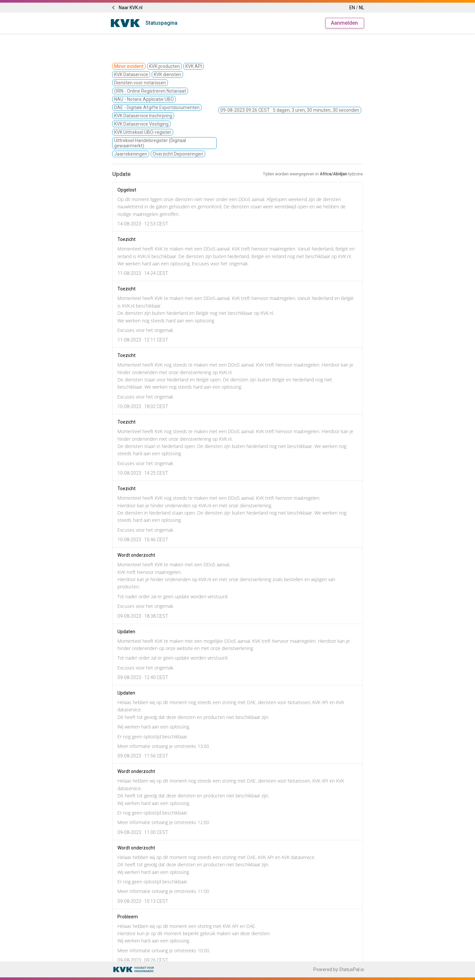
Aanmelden (344, 23)
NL (362, 8)
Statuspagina (161, 23)
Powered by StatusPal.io (339, 969)
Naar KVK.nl (127, 8)
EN (352, 8)
